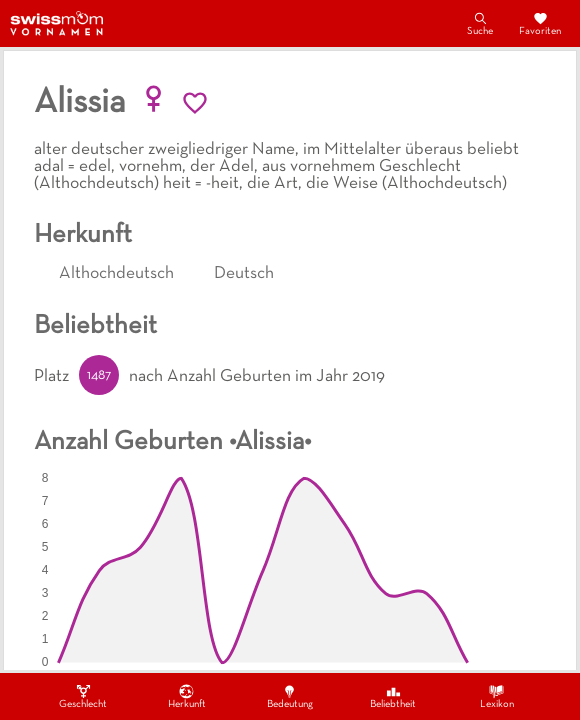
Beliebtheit (393, 696)
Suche (480, 23)
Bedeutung (290, 696)
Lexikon (497, 696)
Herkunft (187, 696)
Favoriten (540, 23)
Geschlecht (83, 696)
